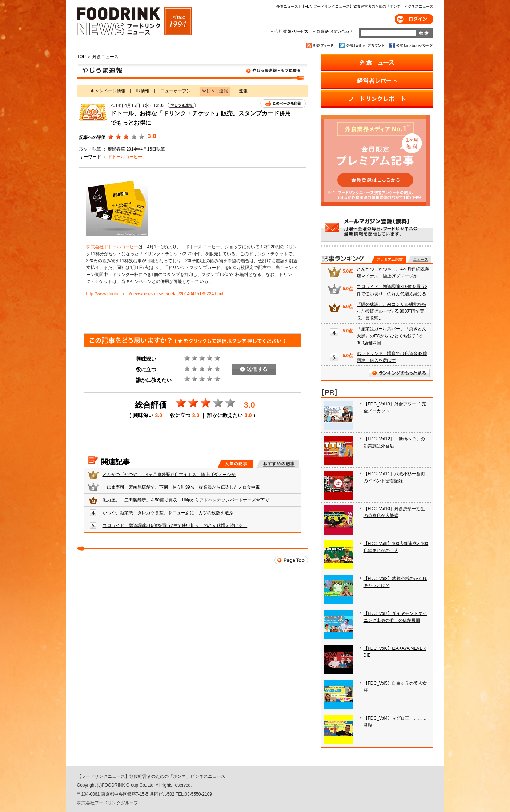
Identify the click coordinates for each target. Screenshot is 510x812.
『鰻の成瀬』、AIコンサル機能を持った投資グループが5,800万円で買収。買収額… (391, 311)
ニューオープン (176, 91)
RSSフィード (321, 45)
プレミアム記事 (388, 260)
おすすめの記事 (278, 464)
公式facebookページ (410, 45)
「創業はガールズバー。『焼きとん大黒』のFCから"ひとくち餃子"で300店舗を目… (391, 336)
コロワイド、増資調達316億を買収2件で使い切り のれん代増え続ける (175, 525)
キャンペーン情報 (108, 91)
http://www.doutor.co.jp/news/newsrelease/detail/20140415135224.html (155, 294)
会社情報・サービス (291, 32)
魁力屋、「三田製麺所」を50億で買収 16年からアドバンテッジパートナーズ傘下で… (188, 500)
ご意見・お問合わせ (333, 32)
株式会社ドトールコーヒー (112, 247)
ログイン (414, 19)
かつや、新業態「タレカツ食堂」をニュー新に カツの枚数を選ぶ (168, 513)
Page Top (291, 560)
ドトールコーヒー (125, 157)
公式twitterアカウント (362, 45)
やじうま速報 (192, 72)
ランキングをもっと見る (399, 373)
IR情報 (143, 91)
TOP (81, 57)
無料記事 (419, 260)
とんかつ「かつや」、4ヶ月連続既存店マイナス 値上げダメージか (169, 475)
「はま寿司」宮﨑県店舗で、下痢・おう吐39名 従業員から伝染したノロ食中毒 (181, 487)
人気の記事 (235, 464)
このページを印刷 (283, 103)
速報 (243, 91)
